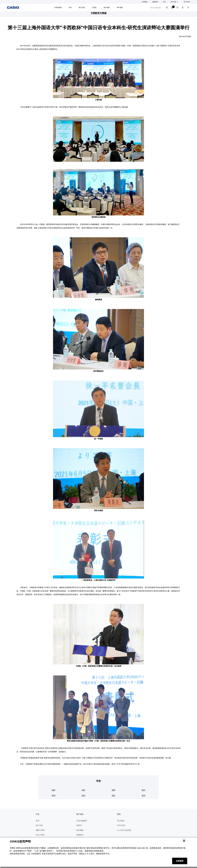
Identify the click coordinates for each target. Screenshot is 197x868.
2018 (54, 795)
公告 (164, 2)
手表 (70, 8)
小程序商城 (58, 8)
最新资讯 (155, 2)
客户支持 (174, 2)
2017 (84, 795)
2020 (113, 790)
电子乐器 (82, 8)
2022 (54, 790)
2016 (113, 795)
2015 (143, 795)
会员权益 (145, 2)
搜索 (167, 8)
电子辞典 (107, 8)
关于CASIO (187, 2)
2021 (84, 790)
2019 (143, 790)
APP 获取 (120, 8)
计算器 (94, 8)
